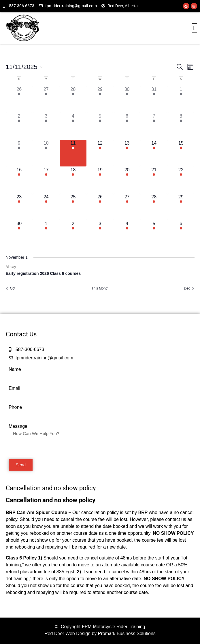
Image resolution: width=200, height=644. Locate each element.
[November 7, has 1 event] (154, 126)
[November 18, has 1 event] (73, 180)
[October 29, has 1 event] (100, 99)
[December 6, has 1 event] (181, 234)
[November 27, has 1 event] (127, 207)
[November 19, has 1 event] (100, 180)
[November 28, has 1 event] (154, 207)
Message (18, 426)
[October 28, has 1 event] (73, 99)
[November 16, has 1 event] (19, 180)
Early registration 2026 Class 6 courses (43, 273)
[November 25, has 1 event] (73, 207)
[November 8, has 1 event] (181, 126)
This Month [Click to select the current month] (100, 288)
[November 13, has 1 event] (127, 153)
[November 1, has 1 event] (181, 99)
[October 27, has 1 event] (46, 99)
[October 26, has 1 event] (19, 99)
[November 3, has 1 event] (46, 126)
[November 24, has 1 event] (46, 207)
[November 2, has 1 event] (19, 126)
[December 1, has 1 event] (46, 234)
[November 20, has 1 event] (127, 180)
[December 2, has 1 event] (73, 234)
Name (15, 369)
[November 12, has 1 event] (100, 153)
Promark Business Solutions (127, 634)
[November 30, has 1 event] (19, 234)
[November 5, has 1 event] (100, 126)
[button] (194, 28)
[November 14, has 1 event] (154, 153)
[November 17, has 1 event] (46, 180)
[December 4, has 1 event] (127, 234)
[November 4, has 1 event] (73, 126)
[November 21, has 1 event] (154, 180)
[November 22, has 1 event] (181, 180)
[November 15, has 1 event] (181, 153)
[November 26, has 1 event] (100, 207)
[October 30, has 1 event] (127, 99)
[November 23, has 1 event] (19, 207)
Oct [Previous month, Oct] (11, 288)
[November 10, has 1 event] (46, 153)
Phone (15, 407)
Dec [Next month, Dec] (189, 288)
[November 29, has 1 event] (181, 207)
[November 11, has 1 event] (73, 153)
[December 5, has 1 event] (154, 234)
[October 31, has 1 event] (154, 99)
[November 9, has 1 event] (19, 153)
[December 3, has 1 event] (100, 234)
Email (14, 388)
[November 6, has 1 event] (127, 126)
